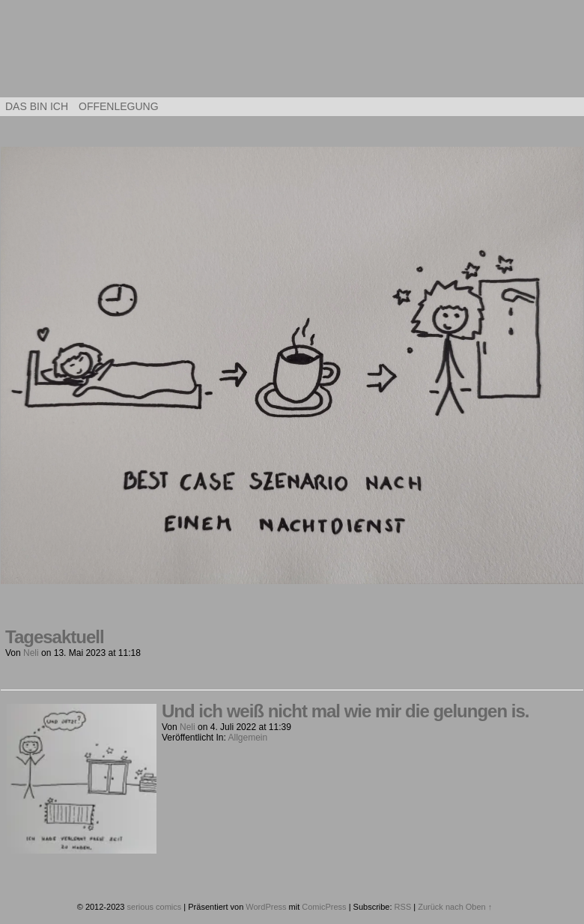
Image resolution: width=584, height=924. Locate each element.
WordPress (266, 907)
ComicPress (324, 907)
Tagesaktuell (55, 637)
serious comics (292, 52)
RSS (403, 907)
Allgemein (248, 738)
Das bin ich (37, 106)
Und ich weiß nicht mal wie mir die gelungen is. (345, 711)
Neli (31, 653)
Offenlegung (119, 106)
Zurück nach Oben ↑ (455, 907)
